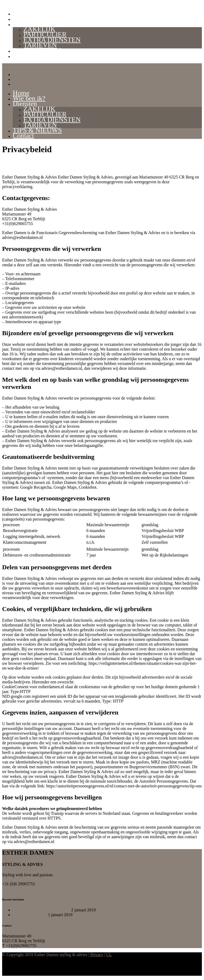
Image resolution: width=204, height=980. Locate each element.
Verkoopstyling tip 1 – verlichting (41, 910)
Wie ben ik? (29, 18)
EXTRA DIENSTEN (52, 40)
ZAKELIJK (39, 29)
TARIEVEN (40, 45)
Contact (23, 56)
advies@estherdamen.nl (22, 889)
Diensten (25, 24)
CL (109, 955)
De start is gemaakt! (30, 915)
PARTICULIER (45, 34)
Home (21, 13)
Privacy (97, 955)
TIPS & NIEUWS (37, 50)
